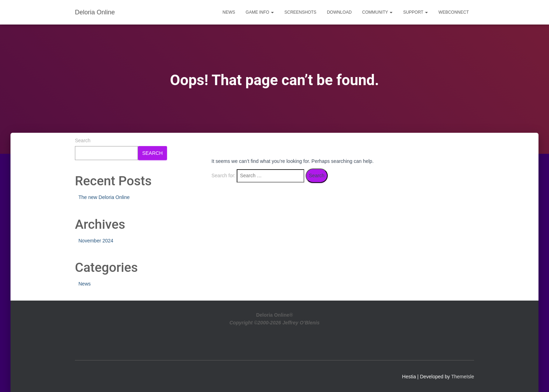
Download (339, 12)
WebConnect (454, 12)
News (229, 12)
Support (415, 12)
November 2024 (96, 241)
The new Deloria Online (104, 197)
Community (377, 12)
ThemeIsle (463, 377)
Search (83, 140)
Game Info (260, 12)
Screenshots (300, 12)
